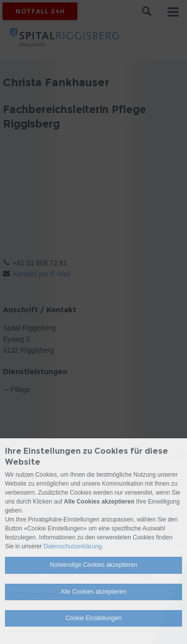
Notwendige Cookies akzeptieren (93, 565)
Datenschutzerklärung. (73, 546)
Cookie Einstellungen (93, 618)
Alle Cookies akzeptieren (93, 592)
